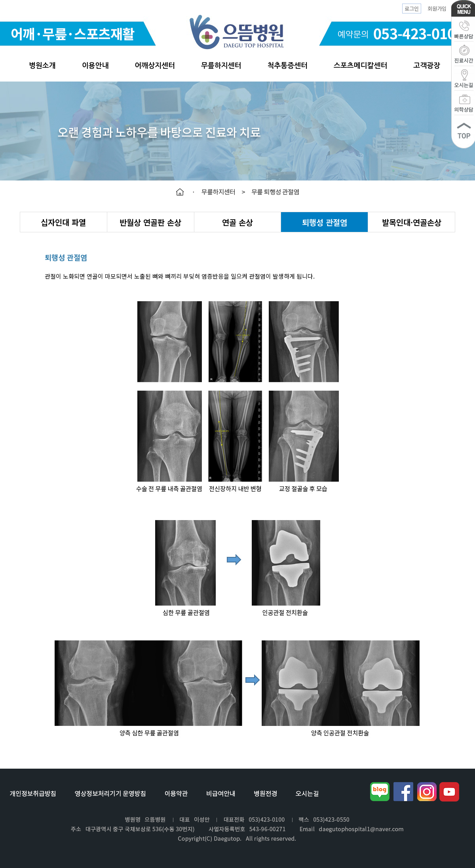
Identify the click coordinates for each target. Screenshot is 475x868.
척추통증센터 (287, 66)
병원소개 (42, 66)
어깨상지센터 (155, 66)
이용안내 (95, 66)
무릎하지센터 (221, 66)
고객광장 (427, 66)
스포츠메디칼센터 (360, 66)
